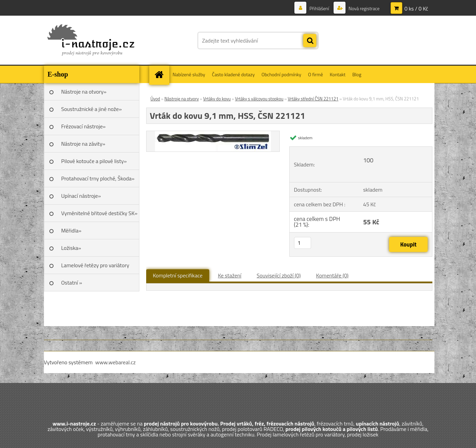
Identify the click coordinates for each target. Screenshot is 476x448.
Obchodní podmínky (281, 74)
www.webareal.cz (115, 362)
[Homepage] (162, 74)
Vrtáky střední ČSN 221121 (313, 99)
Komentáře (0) (332, 275)
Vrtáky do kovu (217, 99)
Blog (357, 74)
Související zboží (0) (279, 275)
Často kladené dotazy (233, 74)
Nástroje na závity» (83, 144)
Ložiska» (71, 248)
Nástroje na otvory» (84, 92)
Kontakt (338, 74)
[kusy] (303, 243)
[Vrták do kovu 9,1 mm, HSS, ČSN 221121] (213, 134)
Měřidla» (71, 230)
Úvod (155, 99)
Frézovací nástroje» (83, 126)
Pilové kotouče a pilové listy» (94, 161)
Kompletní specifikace (178, 275)
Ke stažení (229, 275)
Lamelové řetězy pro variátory (95, 265)
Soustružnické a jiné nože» (92, 109)
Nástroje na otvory (182, 99)
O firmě (316, 74)
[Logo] (91, 41)
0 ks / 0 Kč (416, 9)
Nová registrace (364, 8)
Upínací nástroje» (81, 196)
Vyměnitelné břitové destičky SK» (99, 213)
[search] (310, 41)
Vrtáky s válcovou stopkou (259, 99)
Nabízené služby (189, 74)
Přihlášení (319, 8)
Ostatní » (72, 283)
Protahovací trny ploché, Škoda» (98, 178)
